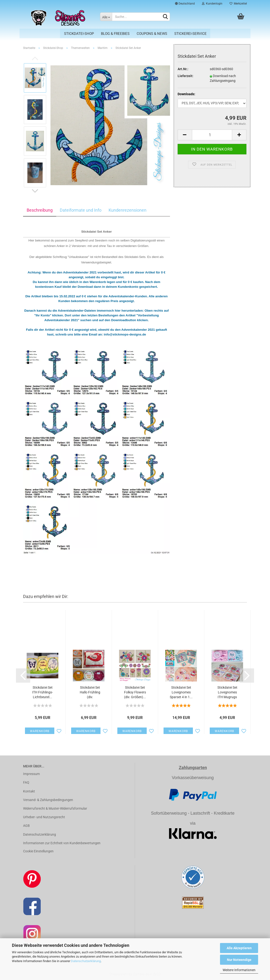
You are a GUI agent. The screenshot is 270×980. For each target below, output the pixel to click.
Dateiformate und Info (81, 210)
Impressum (31, 774)
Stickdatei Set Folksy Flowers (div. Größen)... (135, 692)
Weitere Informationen (239, 970)
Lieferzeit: (185, 76)
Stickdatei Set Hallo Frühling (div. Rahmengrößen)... (90, 692)
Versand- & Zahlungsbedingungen (48, 800)
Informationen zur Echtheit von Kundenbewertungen (62, 843)
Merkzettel (238, 4)
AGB (26, 826)
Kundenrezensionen (127, 210)
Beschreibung (40, 210)
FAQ (26, 782)
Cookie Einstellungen (38, 851)
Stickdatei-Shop (79, 34)
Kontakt (29, 791)
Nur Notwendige (239, 960)
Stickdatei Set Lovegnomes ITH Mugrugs (227, 692)
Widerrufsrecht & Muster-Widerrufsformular (55, 808)
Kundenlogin (212, 4)
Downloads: (186, 94)
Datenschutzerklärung (86, 961)
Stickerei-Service (190, 34)
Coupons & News (152, 34)
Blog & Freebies (115, 34)
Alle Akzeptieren (239, 948)
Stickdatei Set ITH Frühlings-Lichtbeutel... (42, 692)
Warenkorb (40, 731)
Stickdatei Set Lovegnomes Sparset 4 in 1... (181, 692)
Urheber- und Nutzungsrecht (44, 817)
